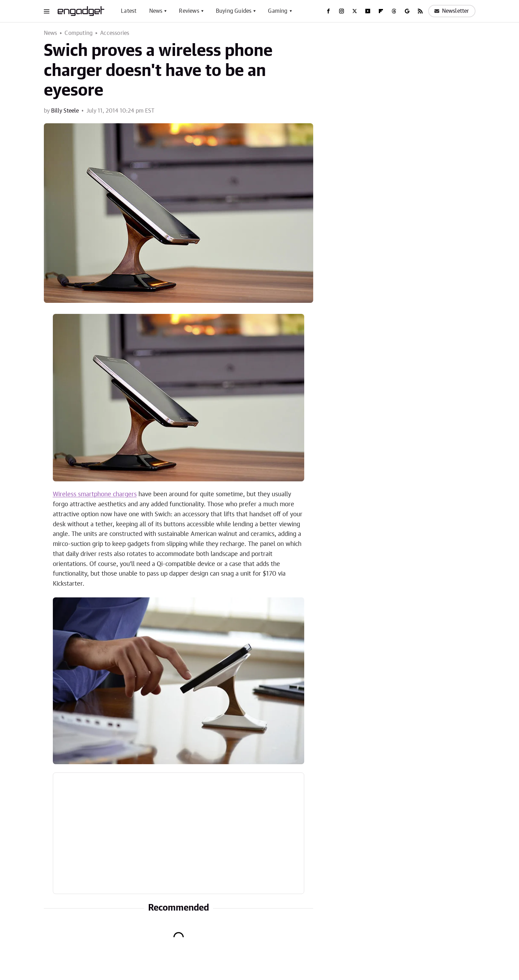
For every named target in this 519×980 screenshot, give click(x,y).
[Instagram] (342, 11)
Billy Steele (65, 111)
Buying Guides (234, 11)
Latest (129, 11)
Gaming (278, 11)
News (156, 11)
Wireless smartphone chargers (95, 494)
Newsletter (452, 11)
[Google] (407, 11)
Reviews (189, 11)
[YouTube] (368, 11)
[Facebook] (328, 11)
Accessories (115, 33)
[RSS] (420, 11)
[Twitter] (355, 11)
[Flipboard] (381, 11)
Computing (79, 33)
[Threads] (394, 11)
